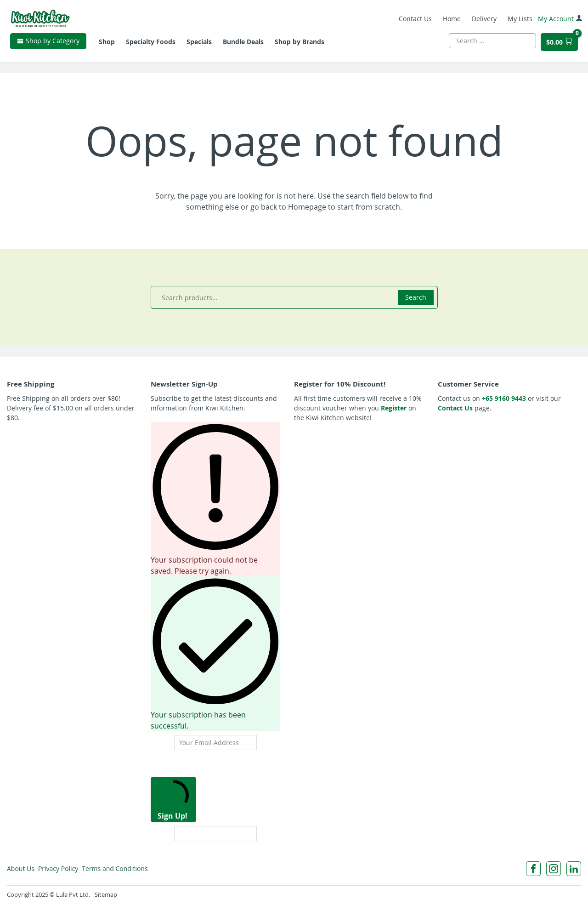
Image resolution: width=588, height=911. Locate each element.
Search (416, 297)
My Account (559, 20)
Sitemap (106, 894)
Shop (108, 45)
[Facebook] (533, 869)
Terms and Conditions (123, 868)
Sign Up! (173, 800)
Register (394, 408)
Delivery (483, 20)
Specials (201, 45)
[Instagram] (554, 869)
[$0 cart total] (558, 45)
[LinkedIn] (574, 869)
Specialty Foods (152, 45)
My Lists (519, 20)
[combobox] (491, 43)
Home (450, 20)
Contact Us (414, 20)
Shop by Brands (301, 45)
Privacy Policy (62, 868)
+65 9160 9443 (504, 398)
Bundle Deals (245, 45)
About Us (21, 868)
